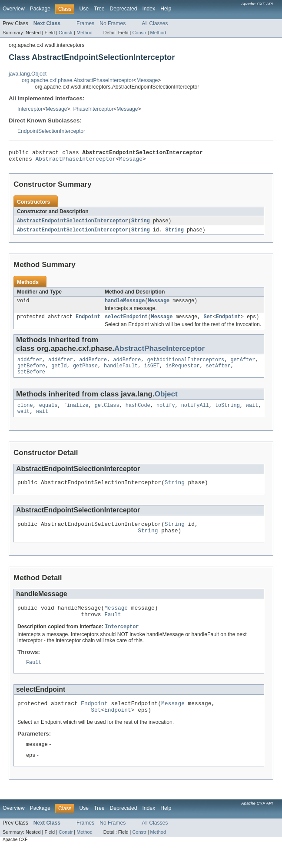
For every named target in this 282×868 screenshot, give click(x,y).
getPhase (85, 373)
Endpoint (88, 322)
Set (208, 322)
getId (59, 373)
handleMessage (125, 305)
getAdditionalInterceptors (186, 366)
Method (84, 33)
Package (40, 9)
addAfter (30, 366)
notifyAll (195, 414)
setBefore (31, 380)
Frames (85, 23)
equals (48, 414)
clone (25, 414)
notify (166, 414)
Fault (113, 630)
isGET (152, 373)
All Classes (155, 23)
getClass (107, 414)
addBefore (93, 366)
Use (84, 9)
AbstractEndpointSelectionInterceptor (73, 224)
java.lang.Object (28, 74)
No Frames (113, 23)
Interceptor (30, 109)
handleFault (121, 373)
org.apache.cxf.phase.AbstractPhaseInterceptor (78, 80)
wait (252, 414)
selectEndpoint (126, 322)
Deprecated (124, 9)
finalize (76, 414)
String (141, 224)
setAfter (218, 373)
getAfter (243, 366)
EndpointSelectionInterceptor (51, 131)
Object (166, 402)
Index (149, 9)
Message (147, 80)
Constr (66, 33)
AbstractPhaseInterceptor (76, 161)
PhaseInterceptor (93, 109)
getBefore (31, 373)
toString (227, 414)
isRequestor (182, 373)
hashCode (138, 414)
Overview (14, 9)
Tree (99, 9)
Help (166, 9)
